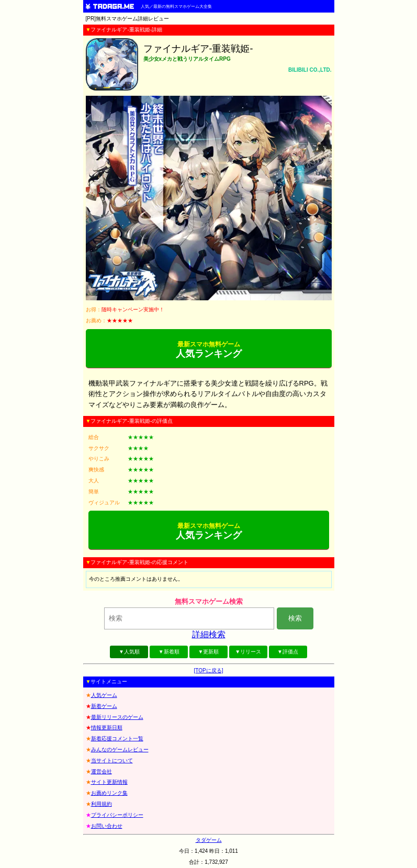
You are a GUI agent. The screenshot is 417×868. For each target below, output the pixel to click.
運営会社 (102, 771)
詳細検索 (209, 634)
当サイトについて (112, 760)
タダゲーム (209, 840)
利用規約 (102, 804)
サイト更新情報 (109, 782)
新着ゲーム (104, 706)
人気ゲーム (104, 695)
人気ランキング (209, 350)
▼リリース (248, 652)
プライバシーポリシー (117, 815)
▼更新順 (209, 652)
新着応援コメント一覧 (117, 739)
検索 (295, 618)
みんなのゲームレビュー (120, 749)
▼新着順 (169, 652)
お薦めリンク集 (109, 793)
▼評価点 (288, 652)
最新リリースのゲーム (117, 717)
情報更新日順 (107, 728)
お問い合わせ (107, 826)
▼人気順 (129, 652)
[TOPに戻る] (209, 670)
